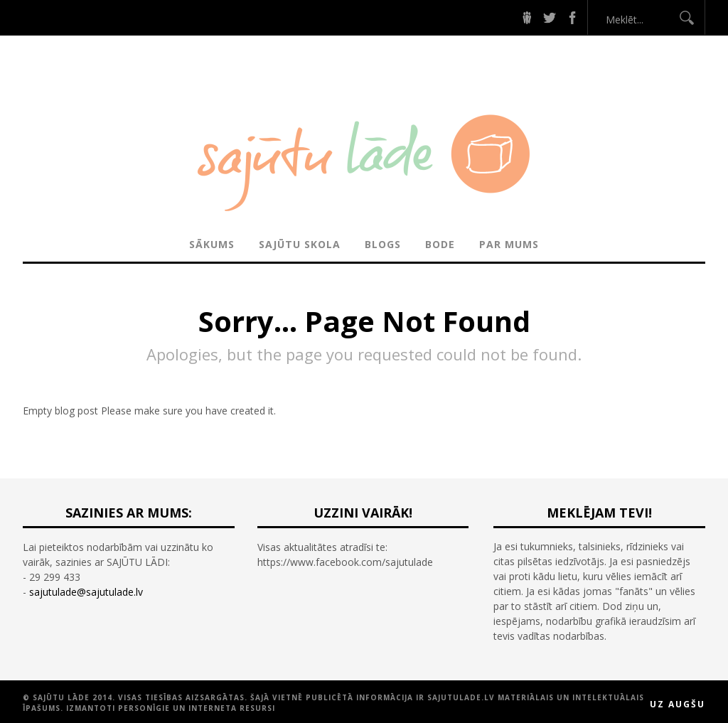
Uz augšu (678, 704)
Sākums (212, 244)
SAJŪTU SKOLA (300, 244)
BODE (440, 244)
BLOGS (383, 244)
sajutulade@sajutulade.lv (86, 592)
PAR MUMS (509, 244)
